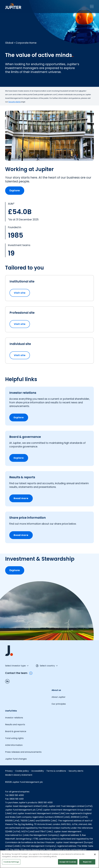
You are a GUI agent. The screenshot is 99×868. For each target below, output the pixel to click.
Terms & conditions (56, 771)
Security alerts (76, 771)
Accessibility (38, 771)
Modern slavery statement (19, 775)
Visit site (22, 293)
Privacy (9, 771)
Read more (21, 498)
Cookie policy (22, 771)
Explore (15, 191)
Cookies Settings (11, 864)
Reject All (87, 864)
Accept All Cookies (68, 864)
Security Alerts (14, 102)
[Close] (95, 857)
